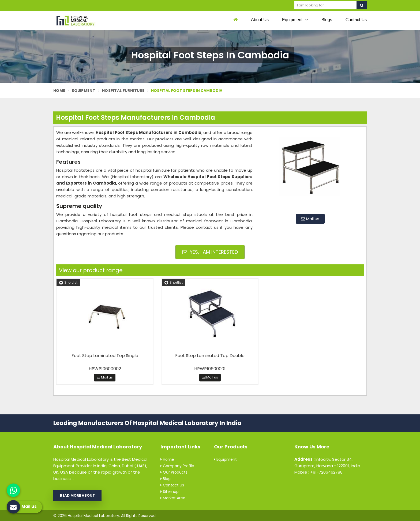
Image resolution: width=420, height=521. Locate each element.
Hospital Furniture (123, 91)
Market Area (173, 498)
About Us (260, 20)
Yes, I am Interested (210, 252)
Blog (166, 479)
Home (59, 91)
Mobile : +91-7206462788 (318, 472)
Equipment (295, 20)
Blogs (327, 20)
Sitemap (170, 492)
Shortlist (68, 282)
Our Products (174, 472)
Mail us (310, 219)
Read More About (77, 495)
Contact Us (356, 20)
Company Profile (177, 466)
